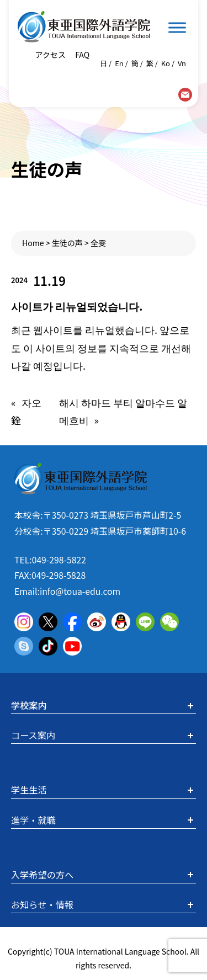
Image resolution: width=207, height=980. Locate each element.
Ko (166, 63)
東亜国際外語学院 (84, 27)
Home (33, 243)
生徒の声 (67, 243)
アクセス (50, 55)
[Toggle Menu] (177, 27)
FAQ (81, 55)
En (119, 63)
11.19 (49, 280)
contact (185, 95)
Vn (182, 63)
